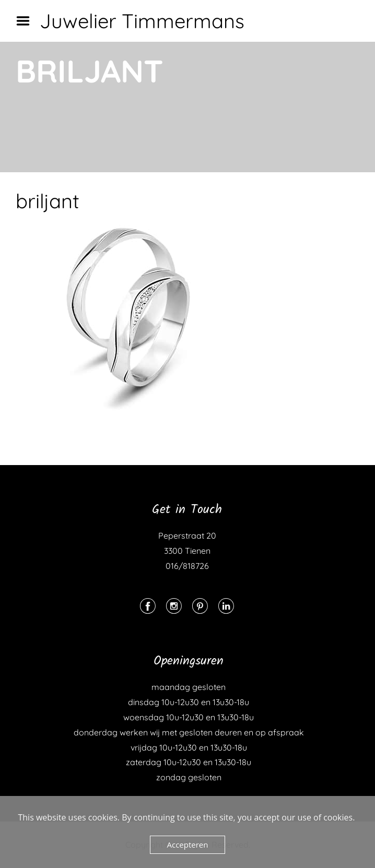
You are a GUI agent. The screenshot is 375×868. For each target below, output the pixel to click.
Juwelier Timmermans (142, 21)
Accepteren (188, 845)
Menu (27, 21)
